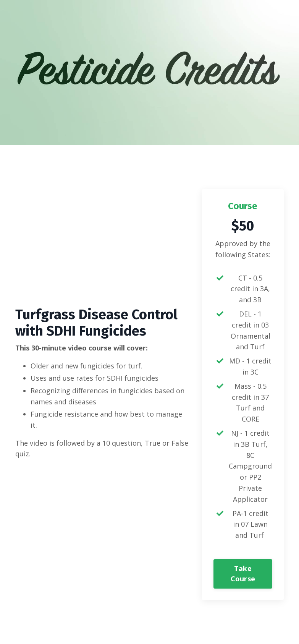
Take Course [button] (243, 573)
